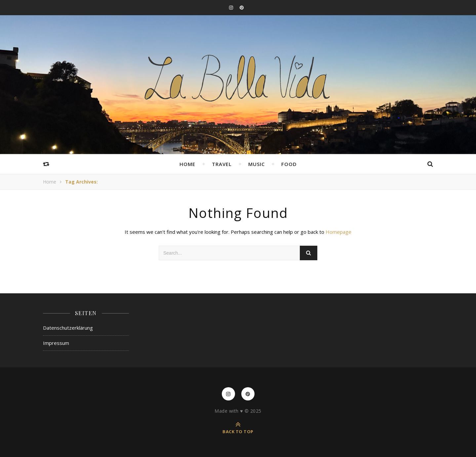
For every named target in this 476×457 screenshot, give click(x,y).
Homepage (338, 232)
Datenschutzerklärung (68, 328)
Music (257, 164)
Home (187, 164)
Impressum (56, 343)
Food (289, 164)
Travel (222, 164)
